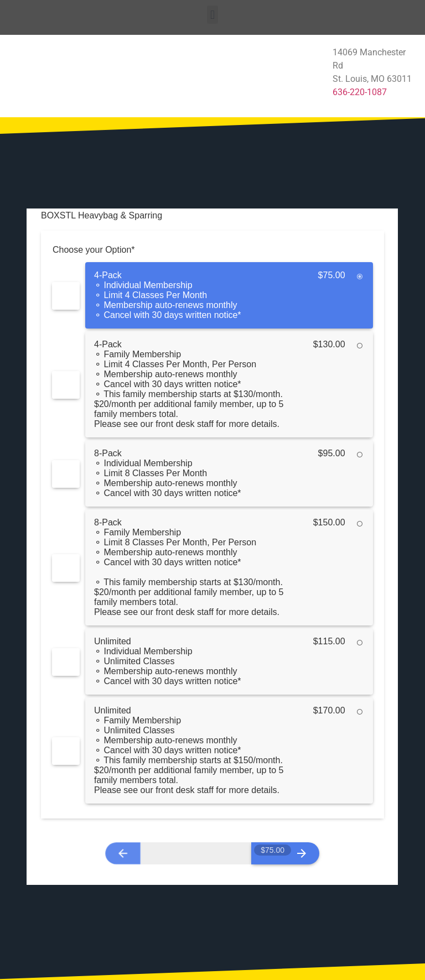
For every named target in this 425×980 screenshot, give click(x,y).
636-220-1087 (360, 92)
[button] (212, 15)
